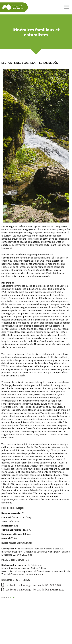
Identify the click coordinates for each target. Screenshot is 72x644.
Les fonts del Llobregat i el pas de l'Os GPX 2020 (31, 585)
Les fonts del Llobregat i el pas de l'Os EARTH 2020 (33, 590)
